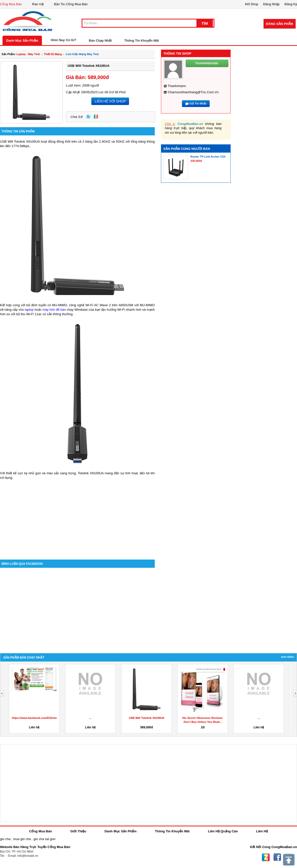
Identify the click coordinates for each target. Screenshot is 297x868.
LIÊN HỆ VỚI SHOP (110, 101)
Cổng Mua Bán (11, 4)
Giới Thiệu (78, 831)
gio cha (5, 839)
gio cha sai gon (44, 839)
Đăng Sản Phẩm (280, 24)
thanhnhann (177, 86)
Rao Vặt (38, 4)
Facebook (277, 857)
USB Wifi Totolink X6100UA (89, 66)
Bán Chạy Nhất (100, 41)
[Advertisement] (77, 517)
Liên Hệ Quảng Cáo (223, 831)
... (90, 718)
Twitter (88, 116)
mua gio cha (22, 839)
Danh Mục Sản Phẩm (22, 41)
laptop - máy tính (28, 54)
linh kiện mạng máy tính (82, 54)
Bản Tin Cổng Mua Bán (71, 4)
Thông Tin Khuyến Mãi (142, 41)
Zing (96, 116)
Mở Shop (252, 4)
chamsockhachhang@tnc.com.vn (193, 92)
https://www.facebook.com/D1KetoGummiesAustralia (46, 718)
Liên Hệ (262, 831)
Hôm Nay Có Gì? (64, 40)
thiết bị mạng (53, 54)
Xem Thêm (287, 657)
